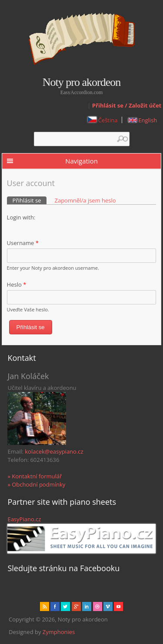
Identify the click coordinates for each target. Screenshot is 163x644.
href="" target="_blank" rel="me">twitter (65, 606)
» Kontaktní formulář (35, 476)
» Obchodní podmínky (36, 484)
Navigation (81, 161)
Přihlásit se (30, 200)
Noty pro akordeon (81, 82)
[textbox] (82, 139)
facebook (55, 606)
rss (45, 606)
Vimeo (108, 606)
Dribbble (98, 606)
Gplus (76, 606)
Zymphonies (59, 632)
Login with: (21, 217)
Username (23, 243)
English (143, 120)
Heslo (17, 284)
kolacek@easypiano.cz (54, 451)
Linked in (87, 606)
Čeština (103, 120)
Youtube (118, 606)
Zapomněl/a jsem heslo (85, 200)
